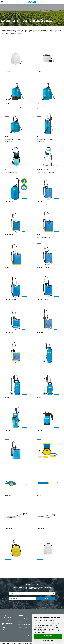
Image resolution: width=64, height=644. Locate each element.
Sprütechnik (5, 626)
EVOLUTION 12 (9, 332)
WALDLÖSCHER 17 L (10, 561)
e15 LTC (7, 104)
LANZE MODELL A (10, 528)
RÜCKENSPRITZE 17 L (43, 561)
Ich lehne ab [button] (48, 638)
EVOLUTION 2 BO (42, 430)
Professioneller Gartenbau (24, 625)
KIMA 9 (7, 398)
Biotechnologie (5, 628)
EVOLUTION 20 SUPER (43, 267)
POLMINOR (8, 496)
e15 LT (39, 104)
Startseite (3, 6)
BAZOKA (39, 496)
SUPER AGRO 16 (9, 234)
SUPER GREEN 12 (9, 365)
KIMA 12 (39, 365)
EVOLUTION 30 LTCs (42, 169)
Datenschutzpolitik (30, 602)
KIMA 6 (39, 398)
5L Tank (39, 71)
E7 (6, 169)
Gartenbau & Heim (22, 628)
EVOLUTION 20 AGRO (11, 300)
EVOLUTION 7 (9, 430)
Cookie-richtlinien (6, 642)
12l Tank (7, 71)
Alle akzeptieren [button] (48, 636)
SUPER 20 (40, 234)
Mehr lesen (4, 36)
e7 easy (39, 137)
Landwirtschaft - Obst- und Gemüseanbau (28, 619)
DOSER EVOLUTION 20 (11, 463)
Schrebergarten (22, 622)
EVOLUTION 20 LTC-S (11, 202)
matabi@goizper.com (6, 616)
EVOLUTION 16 (41, 202)
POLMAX (39, 463)
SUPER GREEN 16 (41, 332)
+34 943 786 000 (7, 617)
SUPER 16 (8, 267)
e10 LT (7, 137)
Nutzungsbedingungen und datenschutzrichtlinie (22, 642)
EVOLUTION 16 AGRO (43, 300)
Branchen (9, 6)
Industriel (4, 631)
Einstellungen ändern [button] (48, 640)
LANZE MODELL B (42, 528)
